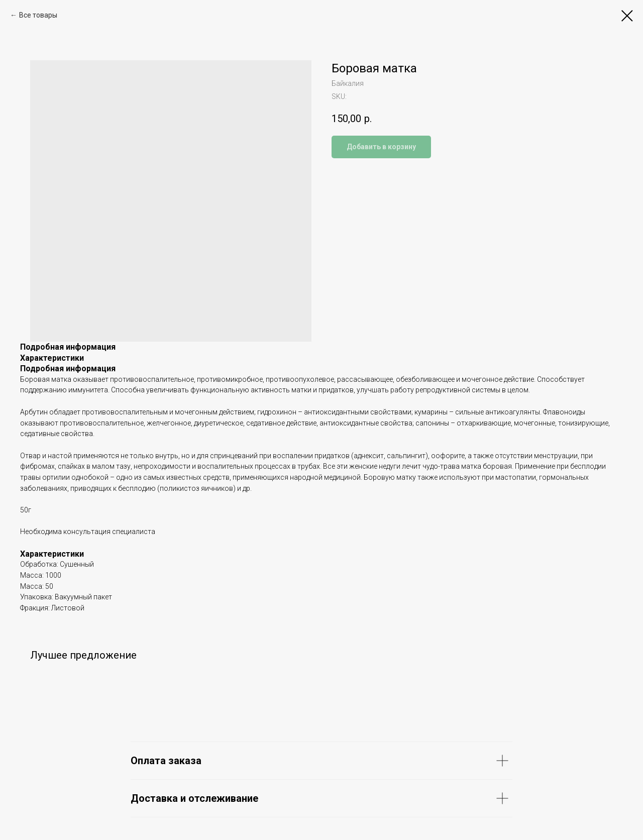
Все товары (38, 15)
